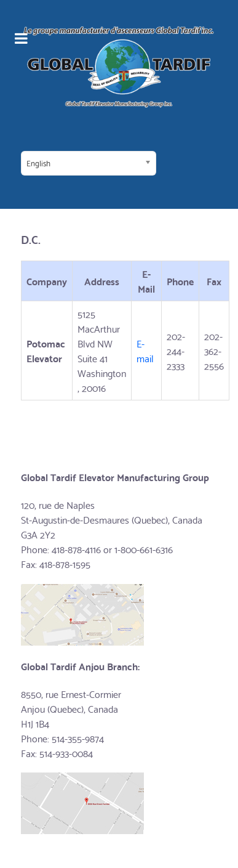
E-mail (146, 350)
